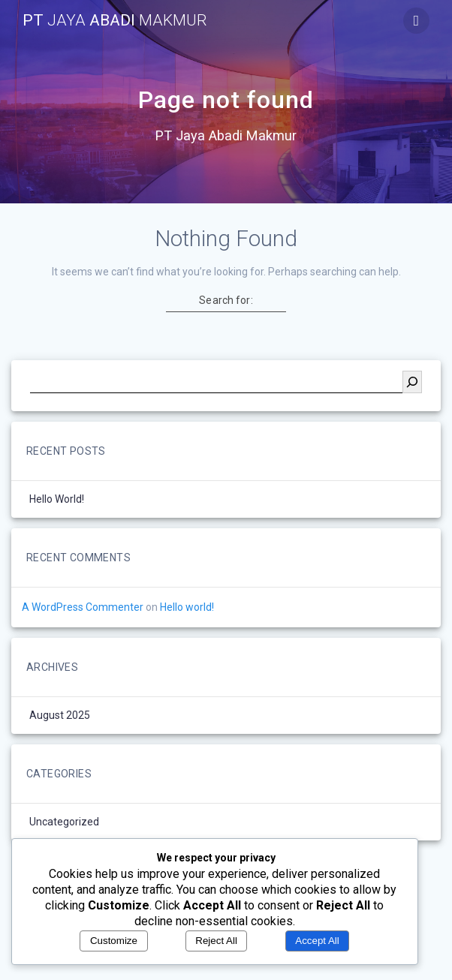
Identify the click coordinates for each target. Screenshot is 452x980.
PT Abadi (115, 21)
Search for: (226, 300)
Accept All (317, 941)
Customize (114, 941)
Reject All (216, 941)
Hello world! (57, 499)
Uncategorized (64, 822)
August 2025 (60, 715)
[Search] (412, 382)
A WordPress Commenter (83, 607)
